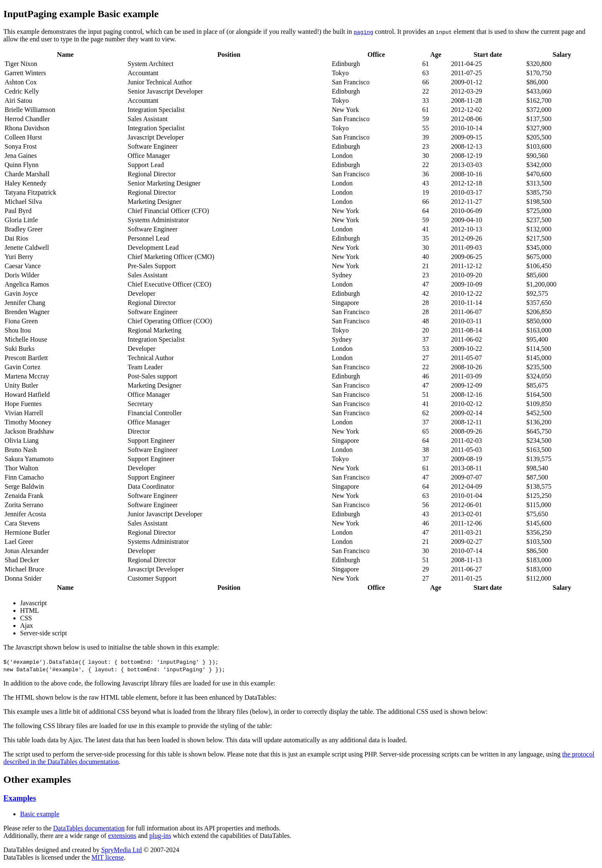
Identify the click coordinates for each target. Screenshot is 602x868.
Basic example (40, 814)
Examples (20, 798)
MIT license (108, 857)
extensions (122, 836)
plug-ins (160, 836)
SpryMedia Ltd (121, 850)
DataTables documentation (89, 828)
